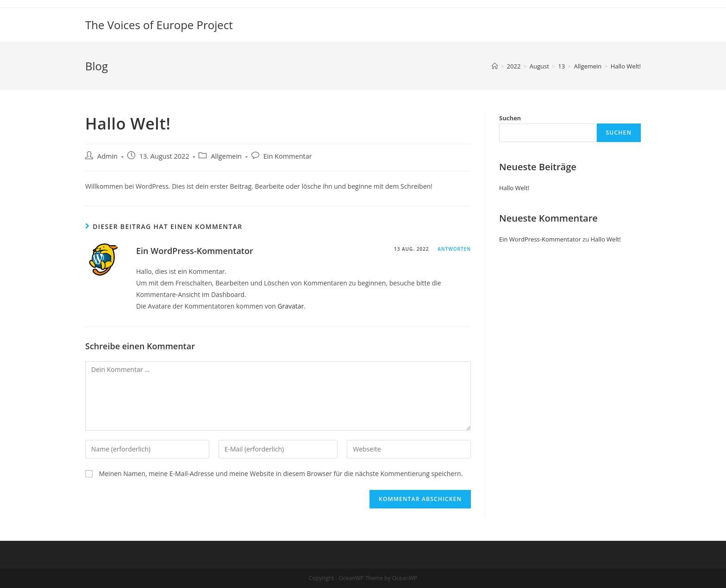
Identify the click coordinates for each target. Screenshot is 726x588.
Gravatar (291, 306)
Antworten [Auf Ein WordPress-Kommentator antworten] (454, 249)
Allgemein (226, 156)
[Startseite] (495, 66)
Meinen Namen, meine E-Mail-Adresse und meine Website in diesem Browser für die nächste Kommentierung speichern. (281, 473)
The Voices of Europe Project (159, 25)
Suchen (510, 118)
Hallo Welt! (514, 188)
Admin (107, 156)
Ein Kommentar (288, 156)
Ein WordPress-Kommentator (195, 251)
